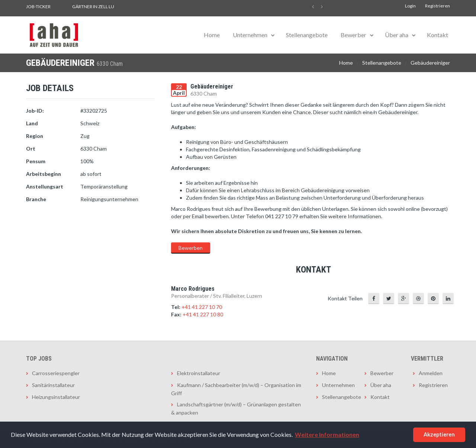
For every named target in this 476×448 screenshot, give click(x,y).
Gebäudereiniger (430, 63)
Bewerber (353, 35)
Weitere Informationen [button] (327, 434)
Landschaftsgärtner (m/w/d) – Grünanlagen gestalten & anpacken (236, 408)
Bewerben (191, 248)
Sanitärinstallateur (53, 385)
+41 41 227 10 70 (202, 307)
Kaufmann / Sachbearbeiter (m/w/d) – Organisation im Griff (236, 389)
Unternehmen (250, 35)
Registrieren (438, 6)
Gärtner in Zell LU (93, 7)
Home (212, 35)
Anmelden (431, 373)
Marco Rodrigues (193, 289)
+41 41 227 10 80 (203, 314)
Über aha (397, 35)
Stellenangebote (307, 35)
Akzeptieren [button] (439, 434)
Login (410, 6)
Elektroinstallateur (199, 373)
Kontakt (438, 35)
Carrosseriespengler (56, 373)
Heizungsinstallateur (56, 397)
